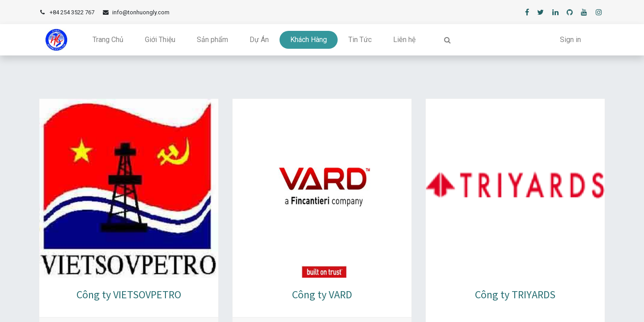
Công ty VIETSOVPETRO (129, 294)
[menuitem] (108, 40)
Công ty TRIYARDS (515, 294)
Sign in (570, 40)
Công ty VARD (322, 294)
